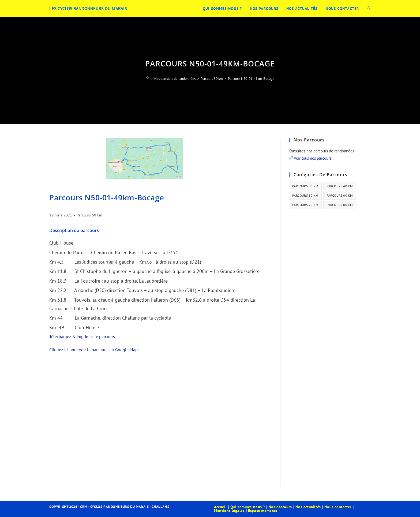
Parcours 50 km (89, 215)
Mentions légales (229, 511)
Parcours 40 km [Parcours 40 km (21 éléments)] (340, 186)
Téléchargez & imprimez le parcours (82, 336)
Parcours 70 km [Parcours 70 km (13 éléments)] (305, 205)
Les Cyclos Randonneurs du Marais (91, 8)
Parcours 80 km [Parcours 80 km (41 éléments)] (340, 205)
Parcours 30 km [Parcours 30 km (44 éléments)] (305, 186)
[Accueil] (147, 79)
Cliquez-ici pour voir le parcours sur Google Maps (94, 350)
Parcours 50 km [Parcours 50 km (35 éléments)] (305, 195)
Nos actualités (308, 507)
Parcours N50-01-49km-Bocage (251, 79)
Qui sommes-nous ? (248, 507)
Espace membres (262, 511)
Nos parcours (280, 507)
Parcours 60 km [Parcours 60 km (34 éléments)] (340, 195)
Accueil (220, 507)
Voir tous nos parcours (310, 158)
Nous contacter (338, 507)
